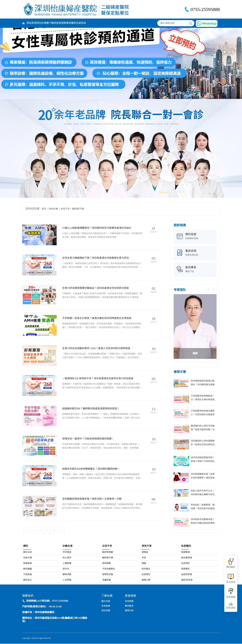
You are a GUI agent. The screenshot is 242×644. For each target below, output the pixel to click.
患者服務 (61, 23)
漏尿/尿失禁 (187, 580)
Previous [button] (209, 290)
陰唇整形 (186, 569)
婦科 (26, 546)
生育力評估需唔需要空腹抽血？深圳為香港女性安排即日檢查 (96, 288)
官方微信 (231, 582)
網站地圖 (106, 611)
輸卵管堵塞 (108, 552)
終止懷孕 (67, 558)
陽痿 (144, 564)
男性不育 (147, 546)
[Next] (61, 531)
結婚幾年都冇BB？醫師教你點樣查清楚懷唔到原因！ (91, 409)
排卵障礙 (106, 564)
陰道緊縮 (186, 552)
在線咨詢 (81, 23)
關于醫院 (51, 23)
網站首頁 (31, 23)
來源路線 (106, 606)
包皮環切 (146, 575)
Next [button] (214, 290)
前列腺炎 (146, 569)
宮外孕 (66, 569)
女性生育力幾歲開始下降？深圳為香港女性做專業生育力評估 (96, 258)
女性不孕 (65, 209)
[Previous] (26, 531)
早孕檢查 (67, 552)
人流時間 (67, 580)
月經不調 (27, 558)
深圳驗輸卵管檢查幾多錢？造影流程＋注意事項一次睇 (92, 499)
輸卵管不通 (78, 209)
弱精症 (145, 552)
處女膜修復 (187, 558)
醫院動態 (129, 606)
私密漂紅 (186, 564)
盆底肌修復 (187, 575)
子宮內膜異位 (109, 569)
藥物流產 (67, 575)
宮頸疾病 (27, 564)
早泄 (144, 558)
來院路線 (231, 597)
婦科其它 (27, 580)
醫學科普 (129, 611)
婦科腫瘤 (27, 569)
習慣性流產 (108, 575)
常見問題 (129, 602)
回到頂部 (231, 606)
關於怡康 (106, 602)
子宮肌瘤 (27, 575)
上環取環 (67, 564)
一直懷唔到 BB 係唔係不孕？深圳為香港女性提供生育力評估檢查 (98, 379)
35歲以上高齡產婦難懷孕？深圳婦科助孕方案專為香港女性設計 (97, 228)
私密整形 (186, 546)
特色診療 (41, 23)
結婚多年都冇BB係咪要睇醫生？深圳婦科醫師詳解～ (91, 469)
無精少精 (146, 580)
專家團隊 (71, 23)
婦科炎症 (27, 552)
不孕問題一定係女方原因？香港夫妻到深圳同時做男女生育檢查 (97, 318)
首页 (44, 209)
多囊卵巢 (106, 580)
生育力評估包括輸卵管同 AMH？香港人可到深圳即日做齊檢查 (96, 349)
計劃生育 (68, 546)
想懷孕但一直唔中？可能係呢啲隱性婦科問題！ (88, 439)
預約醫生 (231, 567)
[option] (195, 326)
